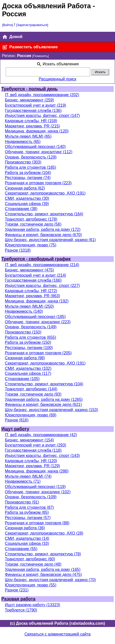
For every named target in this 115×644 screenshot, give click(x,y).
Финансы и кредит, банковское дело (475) (43, 575)
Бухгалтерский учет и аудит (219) (36, 105)
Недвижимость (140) (24, 311)
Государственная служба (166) (33, 280)
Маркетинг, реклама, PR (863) (33, 296)
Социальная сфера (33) (27, 543)
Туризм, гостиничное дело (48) (33, 564)
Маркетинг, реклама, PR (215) (33, 126)
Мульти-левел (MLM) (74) (28, 476)
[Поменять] (41, 56)
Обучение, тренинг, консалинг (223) (38, 322)
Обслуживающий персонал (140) (35, 147)
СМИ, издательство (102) (28, 368)
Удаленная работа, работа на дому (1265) (44, 399)
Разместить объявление (30, 47)
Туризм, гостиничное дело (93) (33, 394)
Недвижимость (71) (23, 481)
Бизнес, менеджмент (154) (30, 440)
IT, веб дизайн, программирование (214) (42, 265)
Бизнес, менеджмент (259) (30, 100)
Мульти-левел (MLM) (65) (28, 136)
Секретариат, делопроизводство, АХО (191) (45, 193)
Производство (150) (23, 332)
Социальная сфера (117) (28, 373)
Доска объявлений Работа (46, 6)
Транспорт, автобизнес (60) (30, 559)
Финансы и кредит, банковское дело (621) (43, 405)
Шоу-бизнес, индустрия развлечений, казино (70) (51, 580)
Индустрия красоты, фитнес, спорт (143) (42, 456)
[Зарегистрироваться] (32, 25)
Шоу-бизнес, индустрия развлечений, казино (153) (52, 410)
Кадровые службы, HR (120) (31, 461)
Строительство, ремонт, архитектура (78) (43, 554)
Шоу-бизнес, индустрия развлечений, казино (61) (51, 240)
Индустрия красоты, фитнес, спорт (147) (42, 116)
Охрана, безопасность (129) (31, 157)
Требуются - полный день (30, 89)
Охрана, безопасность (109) (31, 497)
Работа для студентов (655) (31, 337)
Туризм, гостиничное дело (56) (33, 224)
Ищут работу (15, 429)
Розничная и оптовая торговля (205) (38, 353)
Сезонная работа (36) (25, 528)
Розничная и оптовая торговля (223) (38, 183)
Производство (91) (22, 502)
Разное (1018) (18, 250)
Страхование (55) (21, 549)
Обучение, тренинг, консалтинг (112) (39, 152)
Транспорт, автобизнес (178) (31, 219)
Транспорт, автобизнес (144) (31, 389)
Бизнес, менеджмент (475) (30, 270)
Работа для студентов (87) (30, 507)
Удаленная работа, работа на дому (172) (43, 229)
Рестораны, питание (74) (28, 178)
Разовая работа (18, 599)
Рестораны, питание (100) (29, 348)
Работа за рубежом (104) (28, 173)
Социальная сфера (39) (27, 204)
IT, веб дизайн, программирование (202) (42, 95)
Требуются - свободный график (36, 259)
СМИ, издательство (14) (27, 538)
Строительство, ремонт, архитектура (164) (44, 214)
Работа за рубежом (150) (28, 342)
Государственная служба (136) (33, 111)
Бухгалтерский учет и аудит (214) (36, 275)
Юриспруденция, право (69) (31, 415)
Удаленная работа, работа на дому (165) (43, 570)
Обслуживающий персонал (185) (35, 317)
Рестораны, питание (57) (28, 518)
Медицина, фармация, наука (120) (37, 131)
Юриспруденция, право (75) (31, 245)
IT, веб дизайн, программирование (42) (41, 435)
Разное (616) (17, 420)
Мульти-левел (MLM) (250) (29, 306)
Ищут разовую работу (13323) (33, 605)
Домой (12, 37)
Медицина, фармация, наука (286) (37, 471)
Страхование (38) (21, 209)
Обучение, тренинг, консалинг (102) (38, 492)
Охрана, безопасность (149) (31, 327)
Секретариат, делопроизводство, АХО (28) (44, 533)
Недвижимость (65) (23, 142)
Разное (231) (17, 590)
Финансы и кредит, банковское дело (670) (43, 235)
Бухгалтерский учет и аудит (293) (36, 445)
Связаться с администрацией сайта (57, 634)
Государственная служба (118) (33, 450)
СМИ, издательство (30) (27, 198)
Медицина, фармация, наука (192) (37, 301)
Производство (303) (23, 162)
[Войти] (8, 25)
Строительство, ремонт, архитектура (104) (44, 384)
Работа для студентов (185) (31, 167)
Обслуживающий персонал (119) (35, 487)
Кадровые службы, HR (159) (31, 121)
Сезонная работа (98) (25, 358)
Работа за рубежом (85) (27, 512)
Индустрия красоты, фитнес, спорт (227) (42, 286)
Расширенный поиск (57, 79)
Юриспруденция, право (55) (31, 585)
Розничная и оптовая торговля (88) (37, 523)
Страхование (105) (22, 379)
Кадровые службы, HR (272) (31, 291)
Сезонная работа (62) (25, 188)
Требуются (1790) (21, 610)
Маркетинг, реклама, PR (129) (33, 466)
